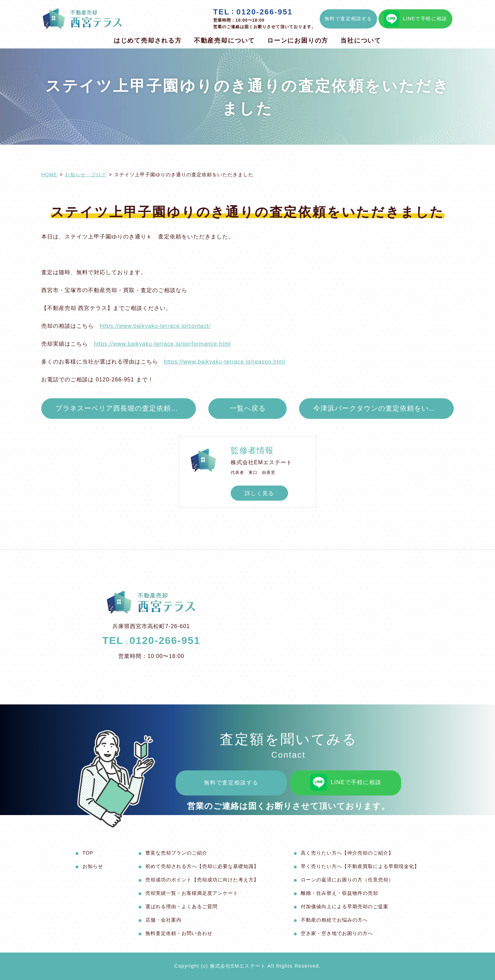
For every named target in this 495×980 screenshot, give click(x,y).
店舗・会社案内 (163, 920)
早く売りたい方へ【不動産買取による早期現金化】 (360, 866)
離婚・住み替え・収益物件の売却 (339, 893)
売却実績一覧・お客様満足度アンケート (192, 893)
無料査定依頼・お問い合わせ (179, 933)
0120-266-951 (265, 12)
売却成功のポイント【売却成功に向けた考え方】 (202, 880)
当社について (361, 41)
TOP (88, 853)
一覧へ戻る (248, 408)
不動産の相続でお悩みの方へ (334, 920)
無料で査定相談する (348, 19)
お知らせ (93, 866)
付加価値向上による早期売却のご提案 (345, 906)
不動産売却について (224, 41)
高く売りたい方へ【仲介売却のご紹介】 (347, 853)
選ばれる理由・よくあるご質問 (181, 906)
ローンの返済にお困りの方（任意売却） (347, 880)
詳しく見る (259, 493)
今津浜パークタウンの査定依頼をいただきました (383, 408)
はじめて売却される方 (148, 41)
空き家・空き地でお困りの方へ (337, 933)
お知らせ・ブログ (86, 175)
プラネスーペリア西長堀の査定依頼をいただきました (126, 408)
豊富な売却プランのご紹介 (176, 853)
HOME (49, 175)
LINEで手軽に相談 (415, 19)
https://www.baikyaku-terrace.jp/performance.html (162, 344)
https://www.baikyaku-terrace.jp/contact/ (155, 326)
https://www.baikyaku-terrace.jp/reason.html (224, 362)
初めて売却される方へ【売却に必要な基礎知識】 (202, 866)
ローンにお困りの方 (298, 41)
